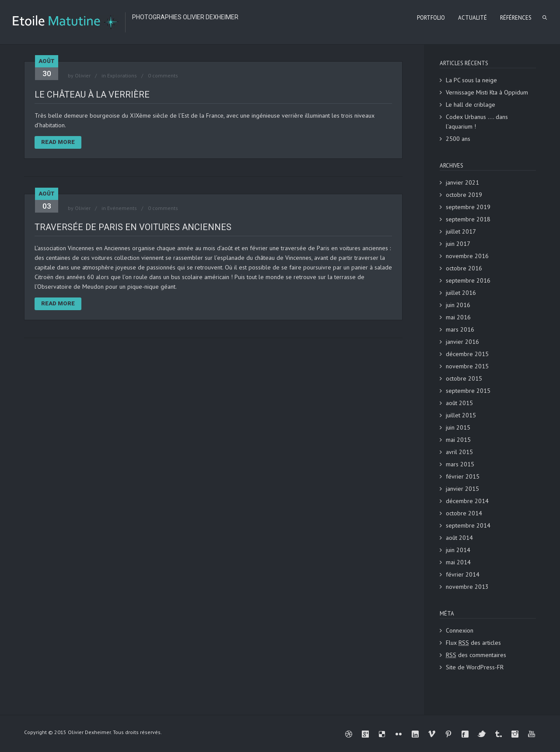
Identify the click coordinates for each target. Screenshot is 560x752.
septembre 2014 (468, 525)
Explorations (122, 75)
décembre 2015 (467, 354)
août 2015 (459, 403)
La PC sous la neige (471, 80)
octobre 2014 (464, 513)
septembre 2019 (468, 207)
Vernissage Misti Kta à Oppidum (487, 92)
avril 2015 (459, 452)
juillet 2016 (461, 293)
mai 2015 (458, 440)
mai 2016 (458, 317)
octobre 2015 (464, 378)
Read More (58, 142)
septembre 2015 (468, 391)
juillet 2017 (461, 231)
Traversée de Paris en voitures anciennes (133, 227)
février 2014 (463, 574)
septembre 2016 (468, 280)
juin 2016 (458, 305)
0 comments (163, 75)
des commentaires (476, 655)
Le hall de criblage (471, 105)
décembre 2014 (467, 501)
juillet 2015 (461, 415)
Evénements (122, 208)
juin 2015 (458, 427)
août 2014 (459, 538)
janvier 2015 (462, 489)
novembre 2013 (467, 587)
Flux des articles (473, 643)
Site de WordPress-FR (475, 667)
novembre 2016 (467, 256)
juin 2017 (458, 244)
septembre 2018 (468, 219)
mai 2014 (458, 562)
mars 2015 (460, 464)
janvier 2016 (462, 342)
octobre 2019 (464, 195)
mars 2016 (460, 329)
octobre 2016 (464, 268)
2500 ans (458, 139)
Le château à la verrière (92, 94)
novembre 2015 (467, 366)
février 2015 (463, 476)
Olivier (83, 75)
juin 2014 (458, 550)
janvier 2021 (462, 182)
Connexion (460, 630)
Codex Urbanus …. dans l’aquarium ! (477, 122)
